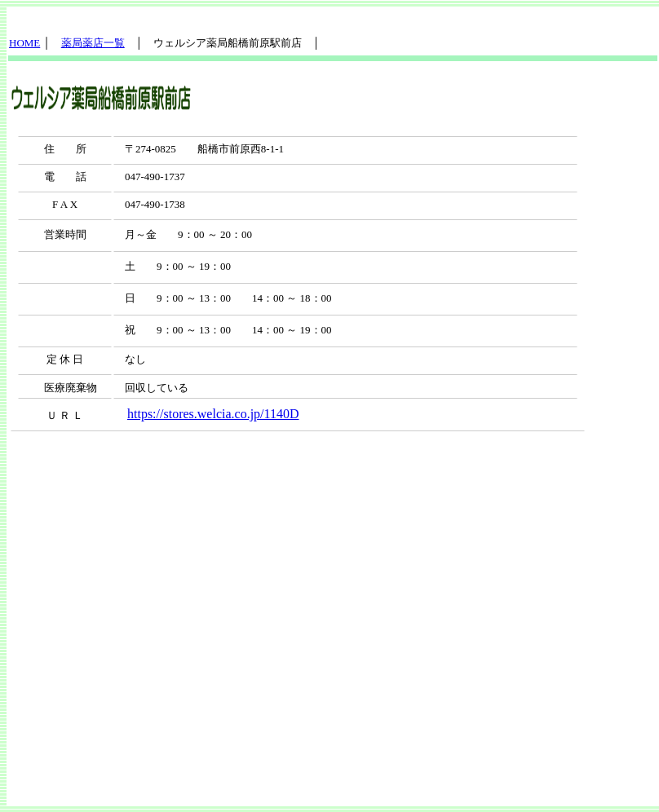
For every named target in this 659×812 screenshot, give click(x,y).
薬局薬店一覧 (93, 43)
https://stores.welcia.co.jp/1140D (213, 414)
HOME (24, 43)
